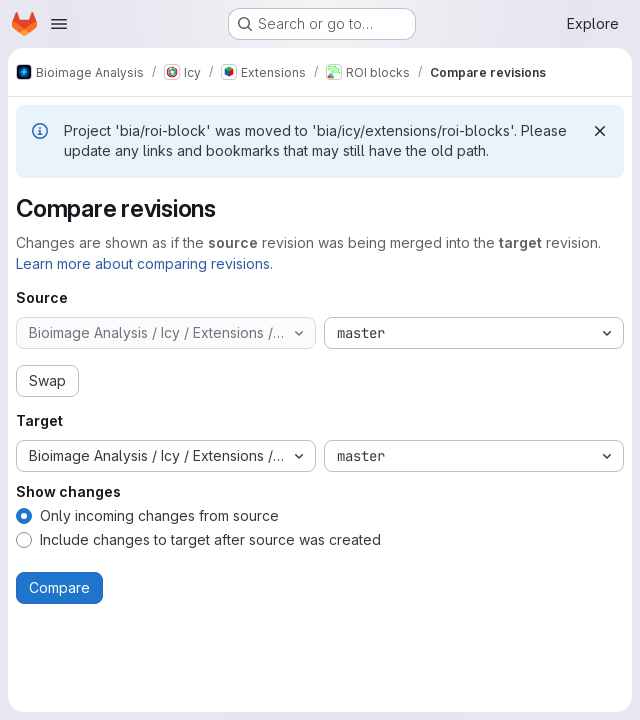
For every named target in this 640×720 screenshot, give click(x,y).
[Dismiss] (600, 131)
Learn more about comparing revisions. (144, 263)
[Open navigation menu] (59, 24)
